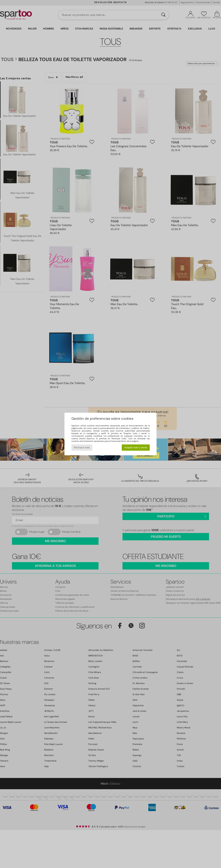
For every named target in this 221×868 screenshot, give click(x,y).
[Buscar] (163, 15)
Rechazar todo (82, 447)
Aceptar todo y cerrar (136, 447)
